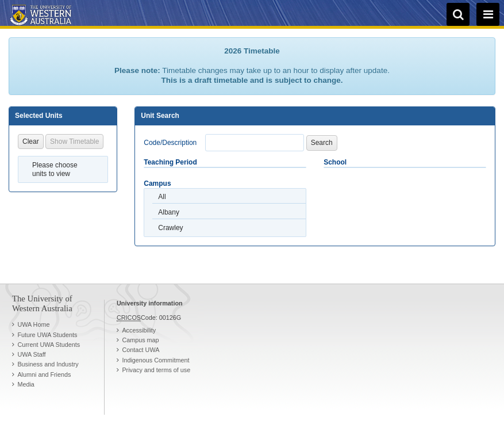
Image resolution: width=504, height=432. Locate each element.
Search (322, 143)
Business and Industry (48, 364)
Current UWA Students (49, 345)
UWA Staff (31, 354)
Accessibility (139, 330)
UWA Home (33, 324)
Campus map (140, 340)
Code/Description (170, 143)
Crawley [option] (170, 228)
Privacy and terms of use (156, 370)
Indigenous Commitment (155, 360)
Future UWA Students (47, 335)
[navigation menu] (488, 14)
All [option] (162, 197)
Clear (31, 142)
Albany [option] (169, 212)
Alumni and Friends (44, 374)
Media (26, 384)
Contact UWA (141, 350)
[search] (458, 14)
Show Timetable (74, 142)
